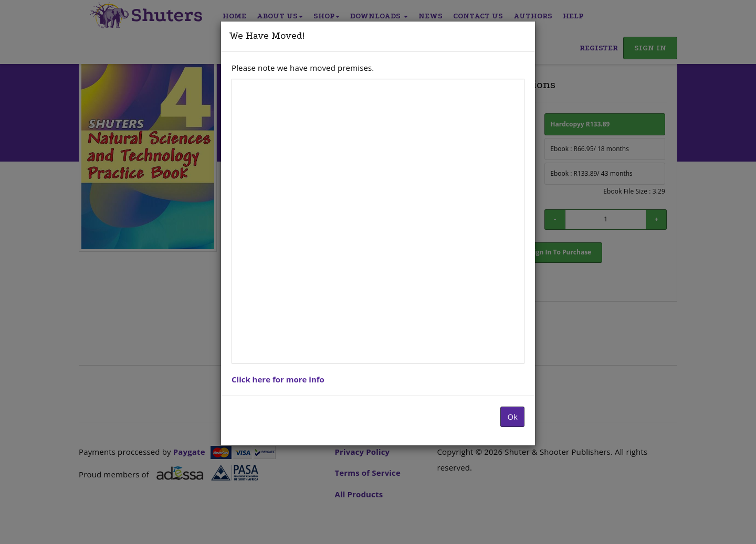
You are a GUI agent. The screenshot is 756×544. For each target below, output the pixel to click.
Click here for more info (278, 379)
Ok (512, 417)
